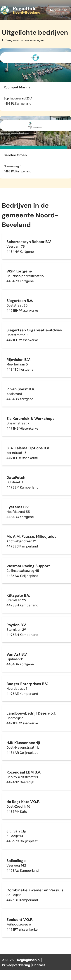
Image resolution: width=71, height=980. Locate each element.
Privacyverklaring (16, 965)
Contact (39, 965)
